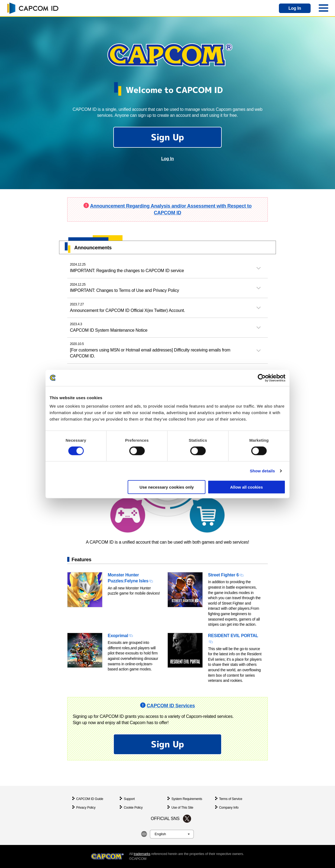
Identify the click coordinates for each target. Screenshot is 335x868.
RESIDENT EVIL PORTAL (233, 636)
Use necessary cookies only (167, 487)
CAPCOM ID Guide (90, 799)
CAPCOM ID (33, 8)
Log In (295, 8)
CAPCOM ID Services (171, 706)
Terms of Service (231, 799)
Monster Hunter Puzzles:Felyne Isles (128, 578)
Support (129, 799)
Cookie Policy (133, 808)
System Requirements (187, 799)
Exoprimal (118, 636)
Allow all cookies (247, 487)
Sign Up (168, 137)
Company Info (229, 808)
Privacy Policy (86, 808)
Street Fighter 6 (224, 575)
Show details (262, 471)
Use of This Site (182, 808)
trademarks (142, 854)
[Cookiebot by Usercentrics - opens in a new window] (262, 378)
